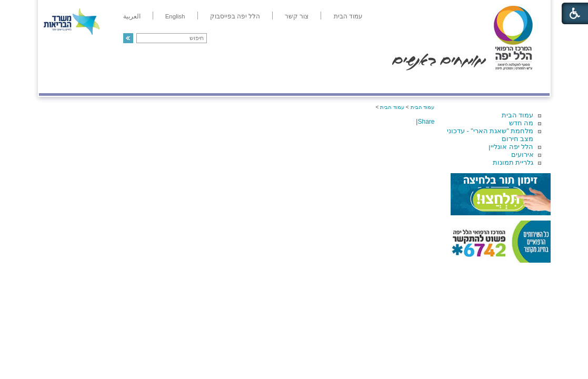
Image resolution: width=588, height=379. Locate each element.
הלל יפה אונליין (511, 147)
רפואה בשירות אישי (180, 82)
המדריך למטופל (330, 82)
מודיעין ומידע (519, 82)
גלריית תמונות (513, 162)
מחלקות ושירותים (455, 82)
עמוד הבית (518, 115)
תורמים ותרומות (108, 82)
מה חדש (521, 123)
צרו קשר (56, 82)
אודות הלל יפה (391, 82)
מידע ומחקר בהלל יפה (259, 82)
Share (426, 122)
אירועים (522, 154)
